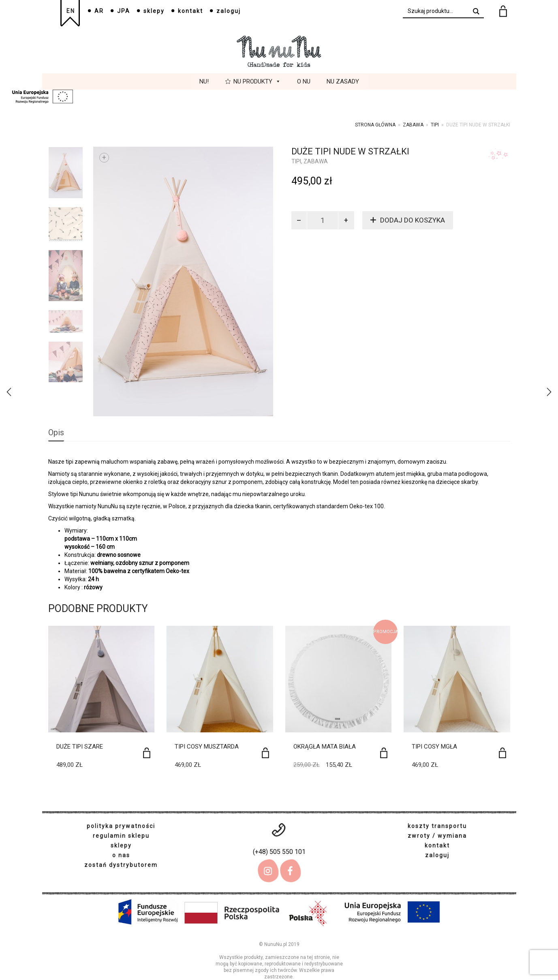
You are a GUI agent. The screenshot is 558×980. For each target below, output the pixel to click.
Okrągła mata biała (325, 747)
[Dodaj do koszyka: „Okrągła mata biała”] (384, 753)
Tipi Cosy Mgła (434, 747)
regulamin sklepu (121, 836)
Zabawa (413, 125)
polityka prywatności (121, 826)
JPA (124, 11)
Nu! (204, 81)
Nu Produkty (257, 81)
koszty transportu (437, 826)
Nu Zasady (343, 81)
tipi (435, 125)
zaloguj (229, 11)
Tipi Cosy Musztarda (207, 747)
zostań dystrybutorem (121, 865)
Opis (56, 432)
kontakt (190, 11)
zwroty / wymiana (437, 836)
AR (99, 11)
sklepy (154, 11)
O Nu (304, 81)
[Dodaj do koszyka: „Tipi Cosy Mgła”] (502, 753)
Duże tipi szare (80, 747)
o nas (121, 855)
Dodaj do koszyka (413, 220)
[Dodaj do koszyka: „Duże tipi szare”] (147, 753)
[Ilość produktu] (323, 220)
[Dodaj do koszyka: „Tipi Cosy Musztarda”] (265, 753)
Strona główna (375, 125)
